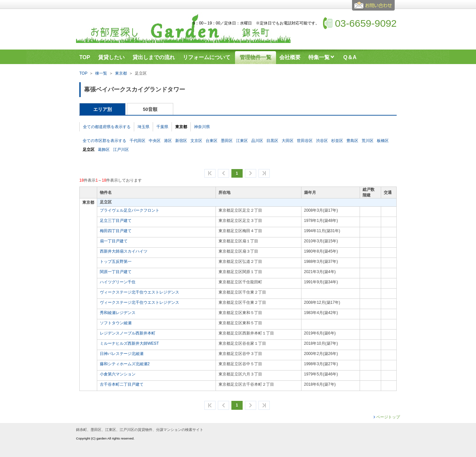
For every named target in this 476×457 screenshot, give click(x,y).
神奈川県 (202, 127)
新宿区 (181, 141)
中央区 (155, 141)
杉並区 (337, 141)
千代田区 (138, 141)
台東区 (212, 141)
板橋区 (383, 141)
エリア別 (102, 109)
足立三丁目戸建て (116, 221)
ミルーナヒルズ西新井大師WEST (129, 343)
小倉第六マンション (118, 374)
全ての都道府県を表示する (107, 127)
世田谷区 (305, 141)
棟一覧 (101, 73)
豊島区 (352, 141)
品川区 (257, 141)
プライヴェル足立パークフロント (130, 210)
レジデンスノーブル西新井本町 (128, 333)
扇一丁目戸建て (114, 241)
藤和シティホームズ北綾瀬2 (125, 364)
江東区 (242, 141)
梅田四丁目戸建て (116, 231)
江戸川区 (121, 150)
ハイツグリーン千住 (118, 282)
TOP (83, 73)
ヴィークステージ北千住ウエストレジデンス (139, 292)
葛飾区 (104, 150)
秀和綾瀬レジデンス (118, 313)
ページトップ (388, 417)
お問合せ (374, 8)
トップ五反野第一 (116, 262)
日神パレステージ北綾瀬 (122, 354)
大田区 (288, 141)
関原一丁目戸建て (116, 272)
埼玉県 (143, 127)
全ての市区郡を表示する (104, 141)
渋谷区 (322, 141)
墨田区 (227, 141)
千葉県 (162, 127)
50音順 (150, 109)
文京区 (196, 141)
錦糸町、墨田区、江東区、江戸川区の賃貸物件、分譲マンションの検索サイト (140, 430)
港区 (168, 141)
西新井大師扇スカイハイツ (124, 251)
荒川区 (368, 141)
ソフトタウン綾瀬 (116, 323)
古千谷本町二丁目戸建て (122, 384)
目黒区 (272, 141)
